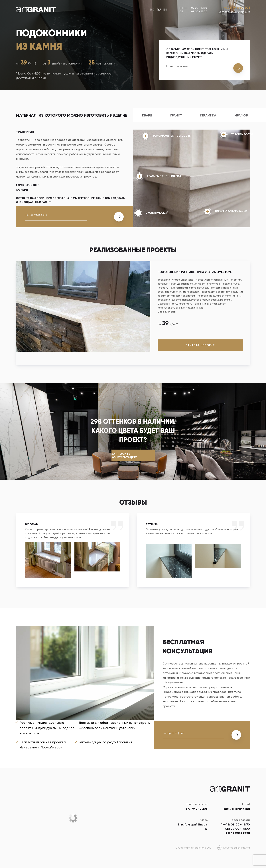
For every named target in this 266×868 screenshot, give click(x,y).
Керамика (208, 115)
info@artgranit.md (237, 809)
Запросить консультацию (125, 455)
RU (159, 10)
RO (152, 10)
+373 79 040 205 (237, 8)
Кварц (147, 115)
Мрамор (241, 115)
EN (165, 10)
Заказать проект (200, 345)
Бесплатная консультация (234, 12)
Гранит (176, 115)
